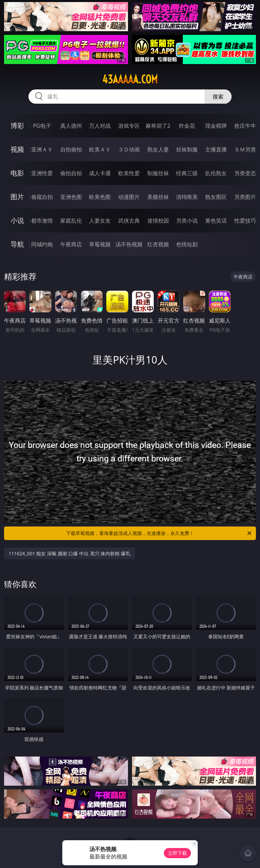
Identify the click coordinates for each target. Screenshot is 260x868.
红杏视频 (158, 244)
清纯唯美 (187, 197)
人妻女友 (100, 221)
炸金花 (187, 126)
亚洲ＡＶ (42, 149)
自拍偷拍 (71, 149)
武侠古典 (129, 221)
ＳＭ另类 (245, 149)
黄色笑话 (216, 221)
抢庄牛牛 (245, 126)
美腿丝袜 (158, 197)
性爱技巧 (245, 221)
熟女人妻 (158, 149)
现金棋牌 (216, 126)
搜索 (218, 97)
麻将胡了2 (158, 126)
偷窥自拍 (42, 197)
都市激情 (42, 221)
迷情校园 (158, 221)
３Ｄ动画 (129, 149)
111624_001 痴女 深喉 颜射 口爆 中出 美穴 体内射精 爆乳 (70, 553)
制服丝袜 (158, 173)
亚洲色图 (71, 197)
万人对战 (100, 126)
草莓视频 (100, 244)
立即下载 (177, 853)
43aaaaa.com (130, 79)
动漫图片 (129, 197)
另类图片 (245, 197)
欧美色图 (100, 197)
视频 (17, 149)
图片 (17, 197)
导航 (17, 244)
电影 (17, 173)
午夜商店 (71, 244)
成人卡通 (100, 173)
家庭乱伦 (71, 221)
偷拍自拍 (71, 173)
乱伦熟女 (216, 173)
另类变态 (245, 173)
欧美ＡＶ (100, 149)
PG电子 (42, 126)
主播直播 (216, 149)
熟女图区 (216, 197)
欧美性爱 (129, 173)
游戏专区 (129, 126)
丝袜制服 (187, 149)
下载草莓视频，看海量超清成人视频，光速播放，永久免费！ (159, 533)
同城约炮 (42, 244)
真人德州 (71, 126)
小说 (17, 220)
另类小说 (187, 221)
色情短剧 (187, 244)
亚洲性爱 (42, 173)
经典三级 (187, 173)
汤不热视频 (129, 244)
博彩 (17, 126)
